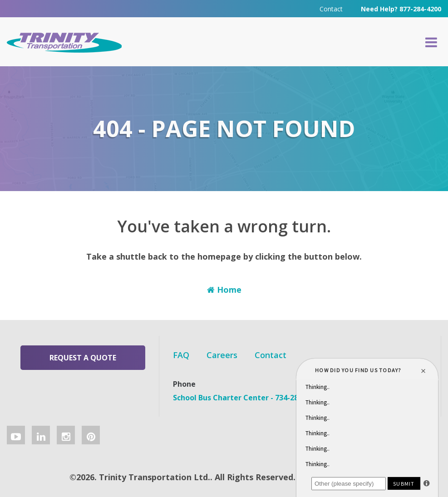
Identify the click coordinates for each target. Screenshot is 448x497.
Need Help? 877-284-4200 (401, 9)
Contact (331, 9)
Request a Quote (83, 358)
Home (224, 290)
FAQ (181, 355)
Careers (222, 355)
